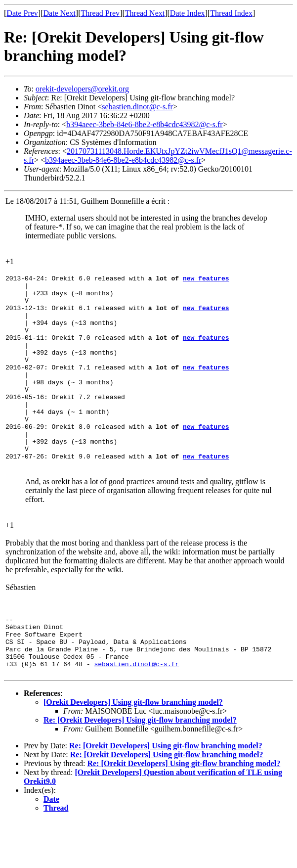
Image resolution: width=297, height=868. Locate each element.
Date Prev (22, 13)
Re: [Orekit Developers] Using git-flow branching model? (140, 767)
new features (206, 279)
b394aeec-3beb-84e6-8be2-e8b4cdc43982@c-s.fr (144, 124)
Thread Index (231, 13)
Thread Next (145, 13)
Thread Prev (100, 13)
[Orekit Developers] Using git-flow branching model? (133, 750)
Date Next (60, 13)
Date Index (188, 13)
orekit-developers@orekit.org (82, 89)
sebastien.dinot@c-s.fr (137, 107)
